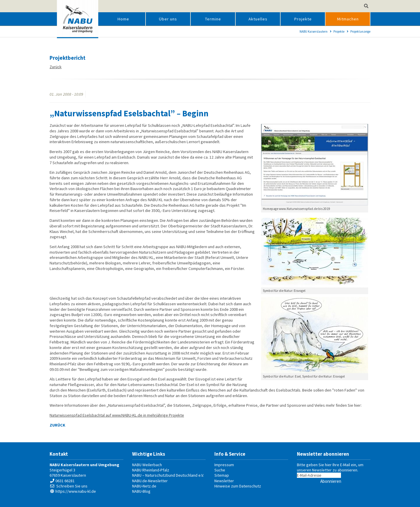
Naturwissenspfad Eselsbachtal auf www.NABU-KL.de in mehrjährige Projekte (117, 415)
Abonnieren (331, 481)
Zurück (56, 67)
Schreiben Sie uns (72, 486)
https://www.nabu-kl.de (76, 491)
